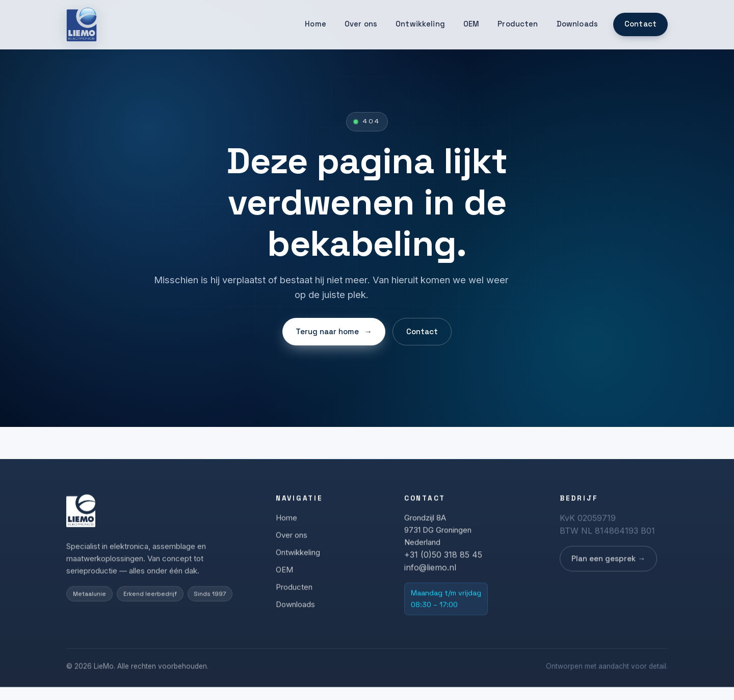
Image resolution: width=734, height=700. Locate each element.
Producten (518, 24)
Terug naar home (334, 332)
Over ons (361, 24)
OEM (471, 24)
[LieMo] (82, 24)
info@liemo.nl (430, 570)
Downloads (577, 24)
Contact (640, 24)
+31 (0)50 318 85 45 (443, 557)
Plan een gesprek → (608, 561)
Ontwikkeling (420, 24)
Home (316, 24)
